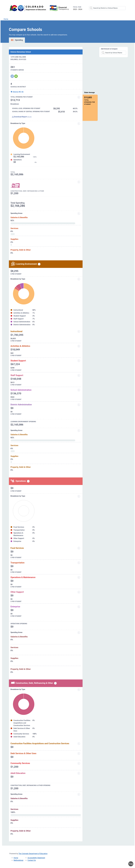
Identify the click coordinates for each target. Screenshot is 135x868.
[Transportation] (79, 563)
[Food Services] (79, 548)
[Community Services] (79, 763)
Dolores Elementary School (21, 52)
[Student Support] (79, 361)
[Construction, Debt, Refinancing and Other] (79, 182)
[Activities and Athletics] (79, 346)
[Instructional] (79, 331)
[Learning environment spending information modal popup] (39, 264)
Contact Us (32, 860)
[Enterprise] (79, 607)
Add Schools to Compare (109, 49)
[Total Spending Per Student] (79, 97)
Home (6, 19)
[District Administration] (79, 405)
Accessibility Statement (36, 858)
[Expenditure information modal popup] (79, 124)
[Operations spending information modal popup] (28, 481)
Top (131, 864)
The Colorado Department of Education (33, 854)
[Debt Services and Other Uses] (79, 754)
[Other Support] (79, 592)
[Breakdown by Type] (79, 496)
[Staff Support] (79, 375)
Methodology (18, 860)
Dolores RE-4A (17, 92)
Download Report (22, 117)
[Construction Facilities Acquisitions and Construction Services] (79, 744)
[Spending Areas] (79, 431)
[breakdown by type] (79, 279)
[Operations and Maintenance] (79, 577)
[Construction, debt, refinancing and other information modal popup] (55, 683)
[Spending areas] (79, 214)
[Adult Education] (79, 773)
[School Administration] (79, 390)
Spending (17, 40)
